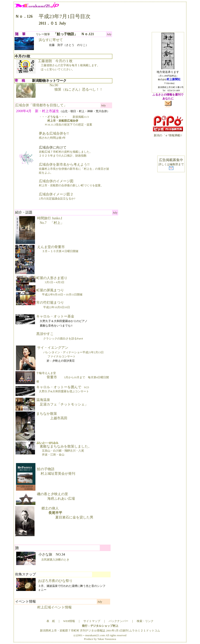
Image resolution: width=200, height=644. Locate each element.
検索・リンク (145, 621)
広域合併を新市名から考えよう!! (74, 168)
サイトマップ (92, 621)
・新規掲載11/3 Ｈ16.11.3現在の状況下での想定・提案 (66, 121)
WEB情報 (69, 621)
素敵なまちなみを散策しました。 (64, 449)
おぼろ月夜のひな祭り (55, 581)
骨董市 (73, 377)
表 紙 (51, 621)
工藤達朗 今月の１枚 (69, 65)
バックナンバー (118, 621)
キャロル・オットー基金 (55, 316)
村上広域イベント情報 (54, 607)
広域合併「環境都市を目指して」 (41, 105)
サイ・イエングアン (70, 352)
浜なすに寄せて (51, 40)
